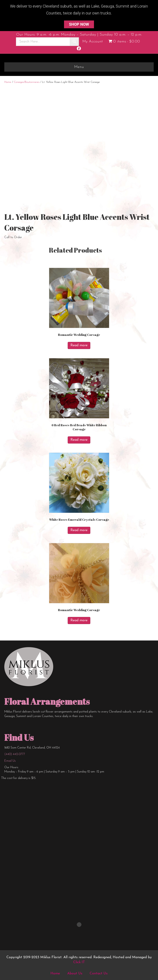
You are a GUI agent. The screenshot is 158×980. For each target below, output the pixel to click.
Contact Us (99, 974)
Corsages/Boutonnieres (27, 82)
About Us (75, 974)
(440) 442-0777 (15, 754)
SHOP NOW (79, 24)
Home (8, 82)
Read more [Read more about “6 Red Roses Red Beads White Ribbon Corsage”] (79, 440)
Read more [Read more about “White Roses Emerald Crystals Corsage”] (79, 530)
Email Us (10, 761)
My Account (93, 42)
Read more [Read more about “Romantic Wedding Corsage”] (79, 345)
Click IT (79, 962)
